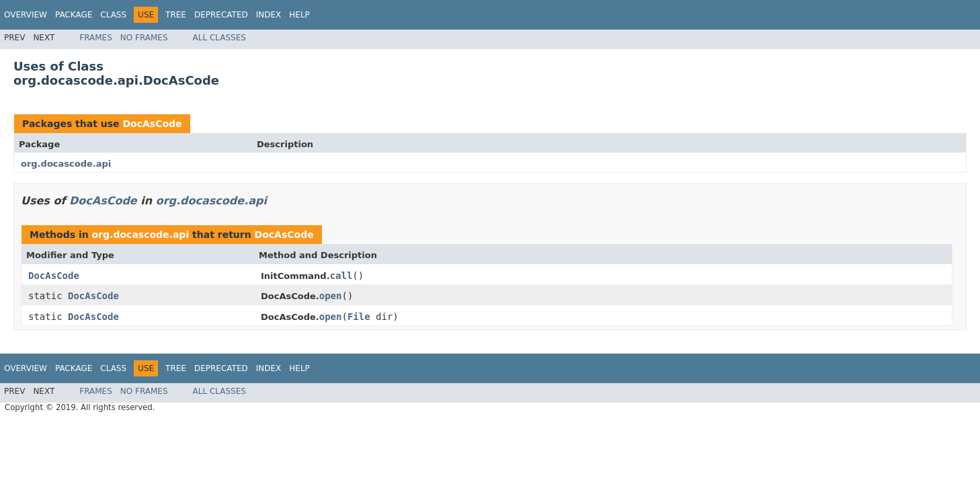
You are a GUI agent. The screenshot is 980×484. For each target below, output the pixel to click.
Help (299, 15)
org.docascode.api (66, 164)
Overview (26, 15)
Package (74, 15)
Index (269, 15)
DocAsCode (152, 124)
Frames (96, 38)
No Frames (144, 38)
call (341, 276)
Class (113, 15)
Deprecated (221, 15)
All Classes (219, 38)
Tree (176, 15)
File (359, 317)
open (331, 296)
